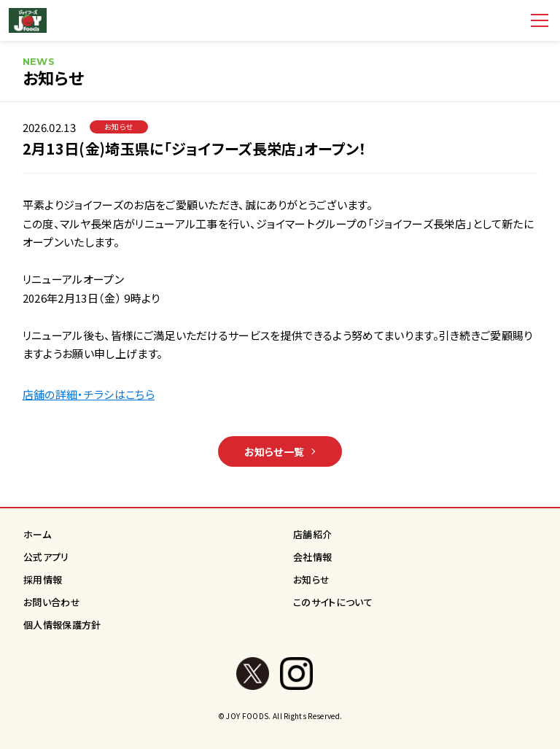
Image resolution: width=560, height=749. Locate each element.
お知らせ (311, 579)
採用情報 (43, 579)
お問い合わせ (52, 602)
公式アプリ (46, 557)
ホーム (37, 534)
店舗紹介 (312, 534)
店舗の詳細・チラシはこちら (89, 394)
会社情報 (312, 557)
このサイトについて (333, 602)
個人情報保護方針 (62, 625)
